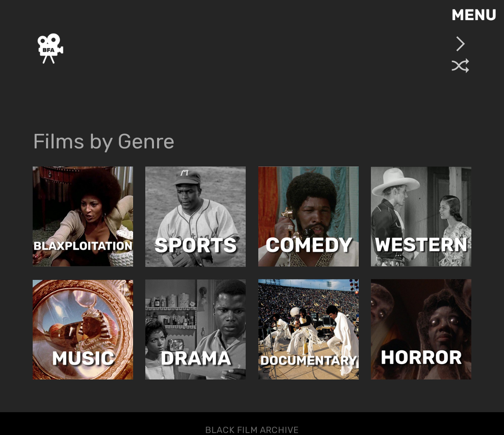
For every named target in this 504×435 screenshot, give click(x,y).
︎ (460, 67)
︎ (460, 44)
